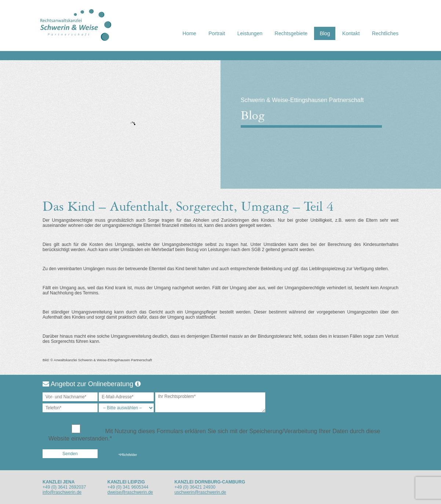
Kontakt (351, 33)
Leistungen (250, 33)
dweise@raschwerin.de (130, 492)
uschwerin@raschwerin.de (200, 492)
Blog (325, 33)
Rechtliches (385, 33)
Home (189, 33)
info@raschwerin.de (62, 492)
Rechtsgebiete (291, 33)
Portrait (217, 33)
